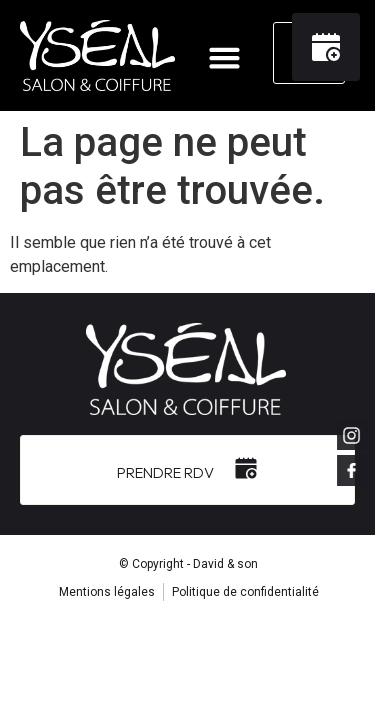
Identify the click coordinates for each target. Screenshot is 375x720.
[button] (224, 58)
